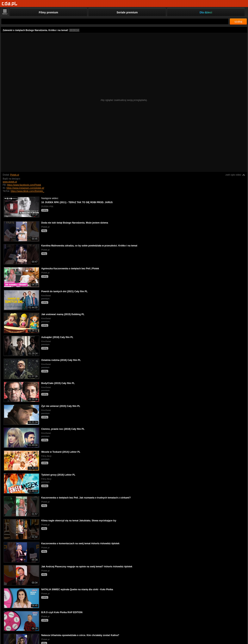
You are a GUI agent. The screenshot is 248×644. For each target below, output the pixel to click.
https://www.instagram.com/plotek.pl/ (25, 188)
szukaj (238, 22)
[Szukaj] (115, 21)
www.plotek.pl (10, 182)
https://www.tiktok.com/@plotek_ (27, 191)
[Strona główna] (10, 4)
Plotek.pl (15, 175)
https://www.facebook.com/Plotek (24, 185)
